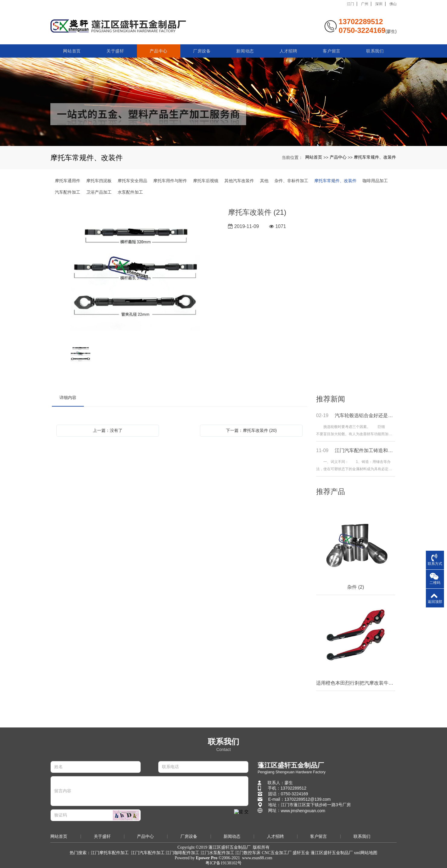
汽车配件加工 (68, 192)
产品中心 (159, 49)
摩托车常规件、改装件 (375, 157)
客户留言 (332, 49)
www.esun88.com (257, 858)
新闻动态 (245, 49)
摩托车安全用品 (132, 181)
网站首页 (72, 49)
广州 (365, 4)
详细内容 (68, 398)
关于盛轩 (115, 49)
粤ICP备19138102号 (223, 863)
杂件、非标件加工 (291, 181)
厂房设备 (202, 49)
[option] (135, 272)
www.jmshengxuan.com (303, 811)
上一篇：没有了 (108, 430)
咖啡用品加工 (375, 181)
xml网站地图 (366, 853)
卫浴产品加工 (99, 192)
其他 (264, 181)
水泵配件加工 (130, 192)
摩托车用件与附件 (170, 181)
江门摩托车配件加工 (110, 853)
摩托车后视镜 (206, 181)
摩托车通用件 (68, 181)
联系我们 (375, 49)
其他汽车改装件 (239, 181)
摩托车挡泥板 (99, 181)
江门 (350, 4)
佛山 (393, 4)
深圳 (379, 4)
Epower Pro (206, 858)
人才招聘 (288, 49)
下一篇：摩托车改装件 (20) (251, 430)
